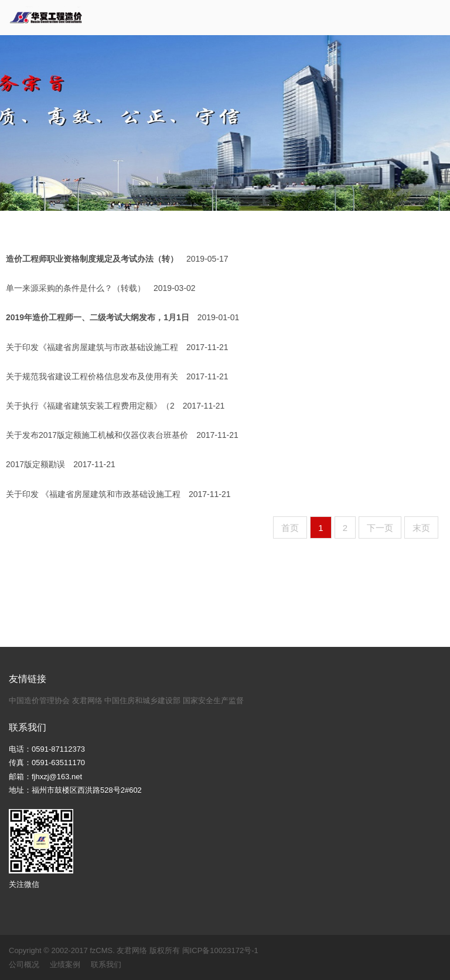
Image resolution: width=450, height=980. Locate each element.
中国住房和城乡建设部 (142, 700)
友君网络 (87, 700)
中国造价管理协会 (39, 700)
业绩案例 (65, 964)
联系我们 (106, 964)
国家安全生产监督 (213, 700)
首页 (290, 528)
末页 (421, 528)
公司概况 (24, 964)
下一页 (380, 528)
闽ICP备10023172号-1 (220, 950)
